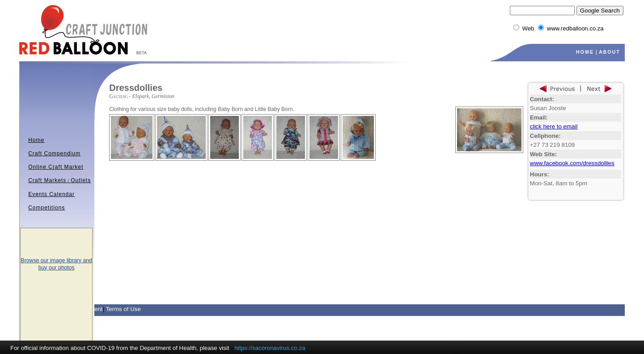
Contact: (542, 99)
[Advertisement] (214, 174)
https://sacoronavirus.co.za (270, 348)
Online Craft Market (56, 167)
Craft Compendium (54, 154)
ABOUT (610, 52)
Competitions (47, 208)
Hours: (540, 174)
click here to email (554, 126)
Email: (539, 117)
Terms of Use (123, 309)
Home (36, 140)
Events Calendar (51, 194)
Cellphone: (545, 136)
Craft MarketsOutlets (59, 180)
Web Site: (543, 154)
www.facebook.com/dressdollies (572, 163)
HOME (585, 52)
